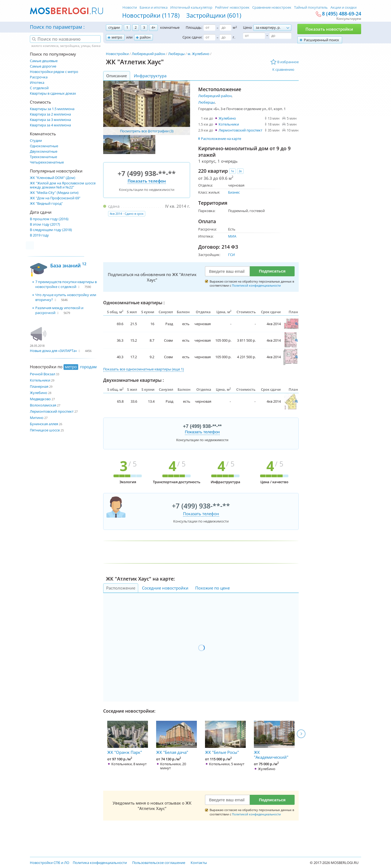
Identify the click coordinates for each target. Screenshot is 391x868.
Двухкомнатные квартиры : (133, 380)
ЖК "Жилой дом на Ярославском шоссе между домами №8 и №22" (63, 185)
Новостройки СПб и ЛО (50, 863)
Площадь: (194, 27)
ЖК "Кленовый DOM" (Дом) (53, 178)
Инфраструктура (150, 76)
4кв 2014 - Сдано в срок (127, 214)
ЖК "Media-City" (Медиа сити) (54, 193)
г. (234, 37)
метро (117, 37)
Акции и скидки (343, 7)
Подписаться (272, 271)
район (145, 37)
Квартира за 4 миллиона (50, 125)
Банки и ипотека (154, 7)
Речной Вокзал (42, 374)
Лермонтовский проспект (52, 411)
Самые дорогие (43, 66)
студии (114, 27)
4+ (153, 27)
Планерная (39, 386)
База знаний (68, 265)
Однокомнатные (44, 146)
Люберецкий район (148, 54)
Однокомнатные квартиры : (134, 303)
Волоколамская (43, 405)
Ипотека (37, 83)
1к (232, 171)
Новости (130, 7)
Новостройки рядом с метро (54, 72)
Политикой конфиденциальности (256, 285)
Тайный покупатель (311, 7)
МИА (232, 236)
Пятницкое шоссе (45, 430)
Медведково (40, 399)
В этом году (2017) (45, 224)
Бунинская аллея (44, 424)
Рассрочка (39, 77)
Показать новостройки (329, 29)
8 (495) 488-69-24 (342, 14)
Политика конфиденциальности (100, 863)
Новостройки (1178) (151, 15)
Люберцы (176, 54)
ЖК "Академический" (274, 740)
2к (240, 171)
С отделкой (39, 88)
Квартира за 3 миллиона (50, 120)
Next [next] (301, 734)
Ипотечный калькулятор (191, 7)
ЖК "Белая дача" (176, 738)
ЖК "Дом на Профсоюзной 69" (55, 198)
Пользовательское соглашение (159, 863)
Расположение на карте (221, 139)
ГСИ (231, 255)
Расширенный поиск (321, 40)
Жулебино (39, 393)
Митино (37, 418)
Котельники (40, 380)
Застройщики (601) (214, 15)
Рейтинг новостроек (232, 7)
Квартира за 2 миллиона (50, 114)
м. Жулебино (198, 54)
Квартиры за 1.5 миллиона (52, 109)
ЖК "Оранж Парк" (128, 738)
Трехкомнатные (43, 157)
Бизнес (234, 192)
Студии (36, 141)
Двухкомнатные (44, 151)
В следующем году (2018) (51, 230)
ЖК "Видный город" (46, 204)
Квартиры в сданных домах (53, 93)
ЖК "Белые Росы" (225, 738)
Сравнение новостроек (272, 7)
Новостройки (117, 54)
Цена (247, 27)
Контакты (199, 863)
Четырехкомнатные (47, 162)
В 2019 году (39, 235)
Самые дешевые (44, 61)
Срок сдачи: (192, 37)
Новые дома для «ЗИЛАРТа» (53, 351)
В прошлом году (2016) (49, 219)
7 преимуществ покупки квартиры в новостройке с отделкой (66, 284)
